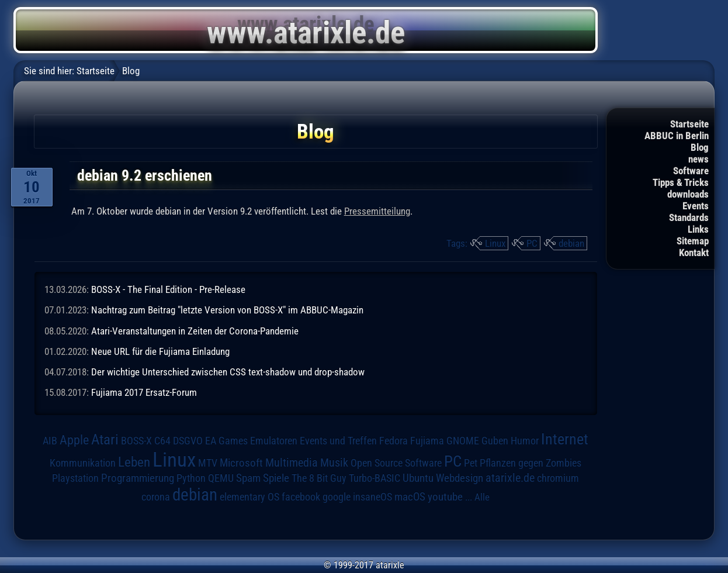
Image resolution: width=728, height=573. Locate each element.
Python (191, 478)
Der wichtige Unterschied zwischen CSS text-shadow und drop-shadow (228, 372)
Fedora (394, 441)
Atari (105, 439)
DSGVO (188, 441)
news (698, 159)
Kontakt (694, 253)
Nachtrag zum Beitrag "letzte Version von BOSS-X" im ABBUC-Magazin (227, 310)
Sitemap (693, 241)
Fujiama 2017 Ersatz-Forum (144, 392)
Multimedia (292, 462)
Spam (248, 478)
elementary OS (249, 497)
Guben (495, 441)
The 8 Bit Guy (319, 478)
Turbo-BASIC (375, 478)
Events (696, 206)
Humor (525, 441)
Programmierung (138, 478)
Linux (495, 243)
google (337, 497)
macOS (410, 497)
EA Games (226, 441)
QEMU (221, 478)
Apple (74, 440)
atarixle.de (510, 478)
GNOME (463, 441)
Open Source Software (396, 463)
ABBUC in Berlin (677, 136)
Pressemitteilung (377, 211)
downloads (688, 194)
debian (571, 243)
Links (698, 229)
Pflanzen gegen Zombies (531, 463)
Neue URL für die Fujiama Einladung (160, 351)
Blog (700, 147)
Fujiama (427, 441)
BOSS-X (136, 441)
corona (156, 497)
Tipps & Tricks (681, 182)
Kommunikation (83, 463)
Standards (689, 218)
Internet (565, 439)
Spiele (276, 478)
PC (532, 243)
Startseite (689, 124)
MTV (208, 463)
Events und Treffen (338, 441)
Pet (471, 463)
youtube (445, 497)
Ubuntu (418, 478)
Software (691, 171)
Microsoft (241, 463)
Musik (334, 463)
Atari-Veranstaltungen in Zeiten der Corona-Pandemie (195, 331)
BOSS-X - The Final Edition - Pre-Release (168, 289)
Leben (134, 462)
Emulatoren (274, 441)
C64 (162, 441)
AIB (50, 441)
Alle (482, 497)
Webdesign (460, 478)
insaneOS (372, 497)
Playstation (75, 478)
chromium (558, 478)
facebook (301, 497)
